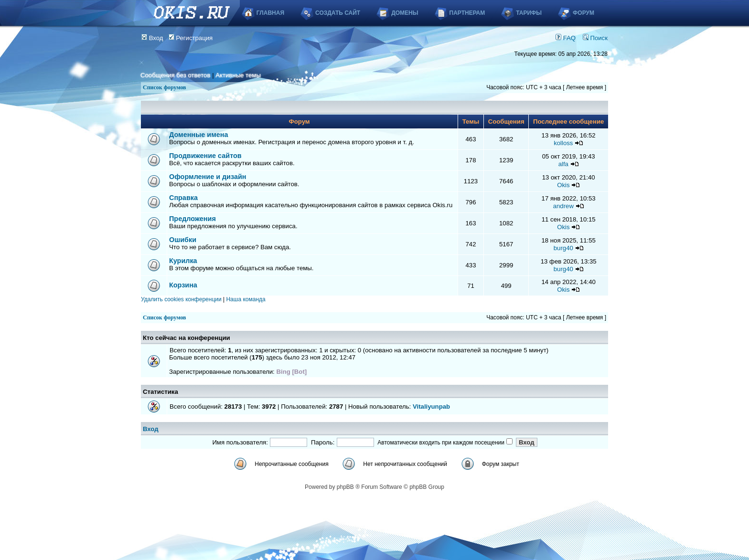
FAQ (566, 38)
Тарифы (529, 13)
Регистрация (191, 38)
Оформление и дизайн (208, 177)
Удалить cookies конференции (181, 299)
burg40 (563, 248)
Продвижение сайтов (205, 156)
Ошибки (183, 240)
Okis (563, 185)
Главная (270, 13)
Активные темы (238, 75)
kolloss (563, 143)
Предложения (193, 219)
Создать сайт (338, 13)
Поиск (595, 38)
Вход (152, 38)
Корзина (183, 285)
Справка (183, 198)
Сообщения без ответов (175, 75)
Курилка (183, 261)
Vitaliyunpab (431, 407)
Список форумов (165, 87)
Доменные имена (199, 135)
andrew (563, 206)
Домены (405, 13)
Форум (583, 13)
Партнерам (467, 13)
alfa (563, 164)
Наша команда (246, 299)
